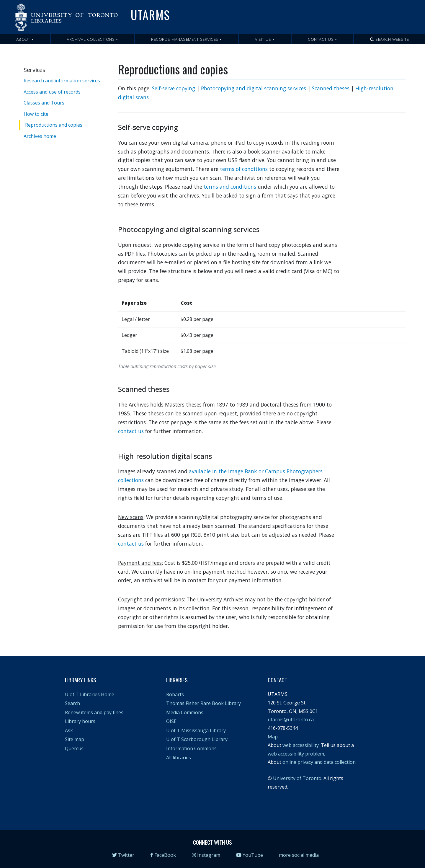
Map (273, 737)
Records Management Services (185, 39)
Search (72, 703)
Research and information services (62, 81)
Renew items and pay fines (94, 712)
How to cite (36, 114)
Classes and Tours (44, 103)
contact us (131, 431)
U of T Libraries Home (90, 694)
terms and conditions (230, 187)
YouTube (250, 855)
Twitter (123, 855)
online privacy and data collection (319, 762)
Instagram (206, 855)
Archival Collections (91, 39)
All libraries (179, 758)
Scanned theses (331, 88)
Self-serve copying (174, 88)
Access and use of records (52, 92)
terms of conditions (244, 169)
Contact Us (321, 39)
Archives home (40, 136)
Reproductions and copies (54, 125)
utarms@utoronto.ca (291, 719)
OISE (171, 721)
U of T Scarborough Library (197, 739)
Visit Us (263, 39)
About (23, 39)
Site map (75, 739)
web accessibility (301, 745)
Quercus (74, 748)
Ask (69, 730)
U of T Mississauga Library (196, 730)
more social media (299, 855)
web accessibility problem (296, 754)
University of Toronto (297, 778)
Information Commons (191, 748)
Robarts (175, 694)
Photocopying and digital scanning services (254, 88)
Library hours (80, 721)
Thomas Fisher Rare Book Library (203, 703)
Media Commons (185, 712)
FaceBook (163, 855)
